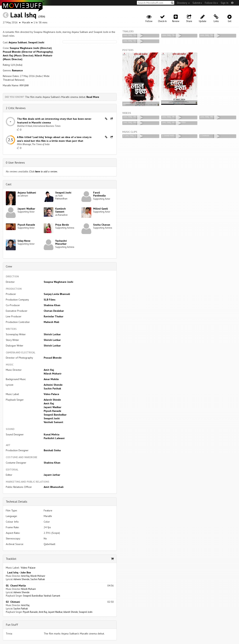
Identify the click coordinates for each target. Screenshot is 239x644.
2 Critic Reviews (16, 108)
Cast (9, 184)
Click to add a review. (43, 171)
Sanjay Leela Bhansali (57, 294)
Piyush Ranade (26, 225)
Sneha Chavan (102, 225)
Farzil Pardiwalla (99, 194)
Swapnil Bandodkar (55, 415)
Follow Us (211, 3)
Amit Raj (49, 370)
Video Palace (51, 394)
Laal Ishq (23, 15)
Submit (197, 3)
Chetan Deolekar (54, 311)
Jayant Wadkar (26, 209)
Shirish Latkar (52, 334)
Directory (183, 3)
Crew (9, 266)
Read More (93, 97)
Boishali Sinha (52, 450)
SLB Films (50, 300)
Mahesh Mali (51, 322)
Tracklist (11, 559)
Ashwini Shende (53, 385)
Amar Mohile (51, 379)
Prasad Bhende (53, 358)
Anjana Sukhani (18, 42)
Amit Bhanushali (54, 487)
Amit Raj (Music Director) (18, 55)
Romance (17, 70)
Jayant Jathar (52, 475)
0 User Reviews (15, 162)
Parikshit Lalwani (54, 438)
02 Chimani (13, 602)
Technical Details (17, 501)
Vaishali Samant (53, 422)
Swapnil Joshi (36, 42)
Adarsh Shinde (52, 400)
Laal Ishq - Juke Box (18, 572)
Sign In (225, 3)
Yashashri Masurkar (61, 242)
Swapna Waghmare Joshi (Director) (31, 48)
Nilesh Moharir (53, 374)
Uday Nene (24, 241)
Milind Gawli (101, 209)
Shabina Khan (52, 305)
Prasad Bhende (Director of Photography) (28, 52)
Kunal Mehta (52, 434)
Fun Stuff (12, 625)
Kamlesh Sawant (60, 210)
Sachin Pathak (52, 388)
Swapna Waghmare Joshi (58, 282)
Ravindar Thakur (53, 316)
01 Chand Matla (16, 586)
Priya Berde (62, 225)
